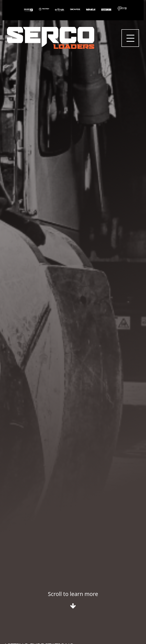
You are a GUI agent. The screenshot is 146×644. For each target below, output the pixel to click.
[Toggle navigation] (130, 38)
